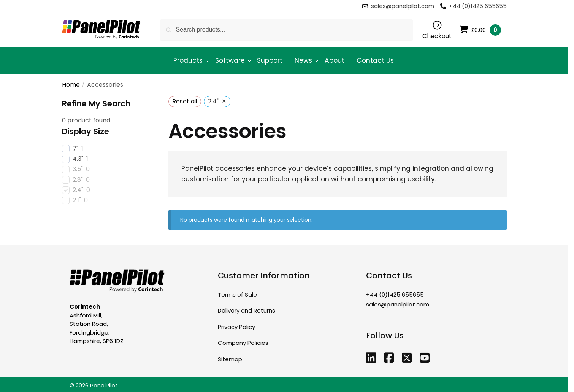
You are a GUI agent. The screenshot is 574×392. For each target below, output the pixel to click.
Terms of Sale (237, 291)
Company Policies (243, 339)
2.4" (78, 186)
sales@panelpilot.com (403, 6)
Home (71, 81)
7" (75, 145)
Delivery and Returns (247, 307)
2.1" (77, 197)
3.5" (78, 166)
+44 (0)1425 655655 (478, 6)
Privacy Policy (236, 323)
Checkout (437, 30)
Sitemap (230, 355)
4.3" (78, 156)
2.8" (78, 176)
